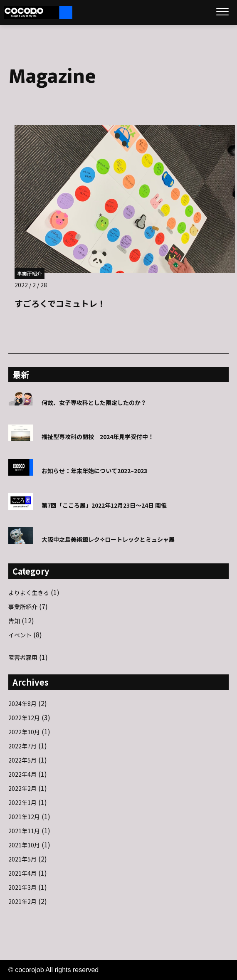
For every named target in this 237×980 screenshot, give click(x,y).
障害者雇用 (23, 657)
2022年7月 (22, 746)
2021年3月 (22, 887)
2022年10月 (24, 732)
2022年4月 (22, 774)
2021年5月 (22, 859)
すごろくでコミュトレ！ (60, 303)
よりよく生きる (29, 592)
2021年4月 (22, 873)
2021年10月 (24, 845)
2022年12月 (24, 718)
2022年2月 (22, 788)
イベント (20, 635)
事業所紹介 (30, 273)
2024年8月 (22, 704)
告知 (14, 621)
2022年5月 (22, 760)
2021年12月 (24, 817)
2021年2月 (22, 901)
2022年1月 (22, 802)
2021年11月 (24, 831)
